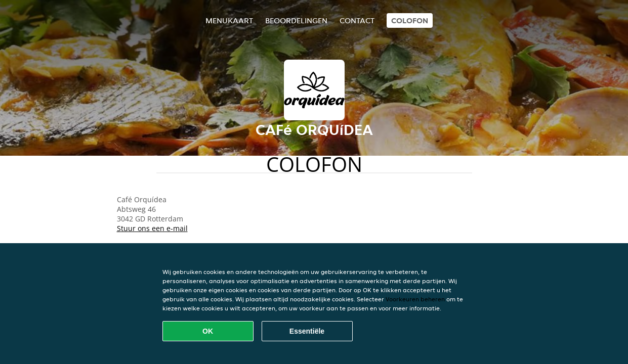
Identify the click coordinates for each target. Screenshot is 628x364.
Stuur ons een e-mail (152, 228)
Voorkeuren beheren (415, 299)
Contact (357, 20)
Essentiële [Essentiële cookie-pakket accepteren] (307, 331)
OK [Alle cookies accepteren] (208, 331)
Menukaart (229, 20)
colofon (410, 20)
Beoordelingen (296, 20)
